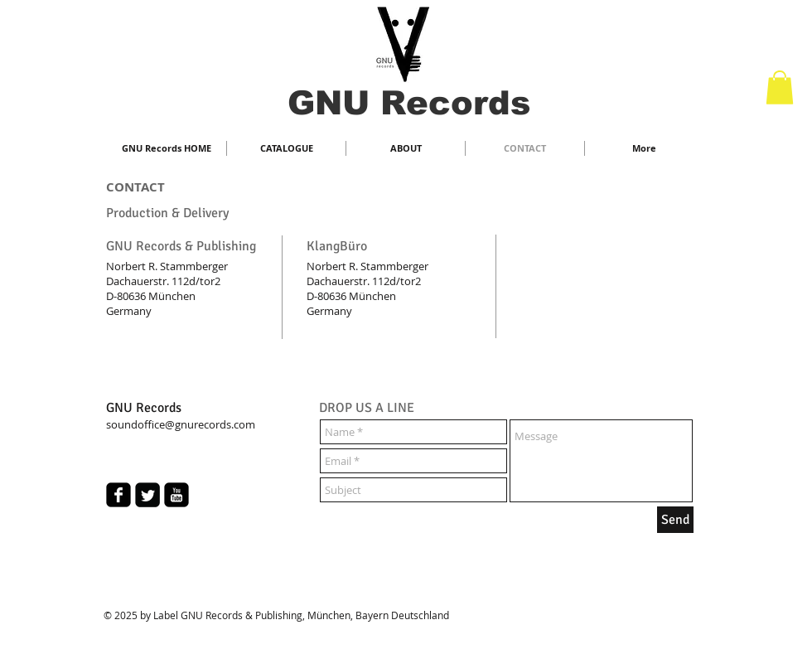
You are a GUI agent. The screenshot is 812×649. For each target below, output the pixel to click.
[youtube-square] (176, 495)
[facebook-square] (118, 495)
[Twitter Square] (147, 495)
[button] (780, 87)
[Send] (675, 520)
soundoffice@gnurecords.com (181, 424)
